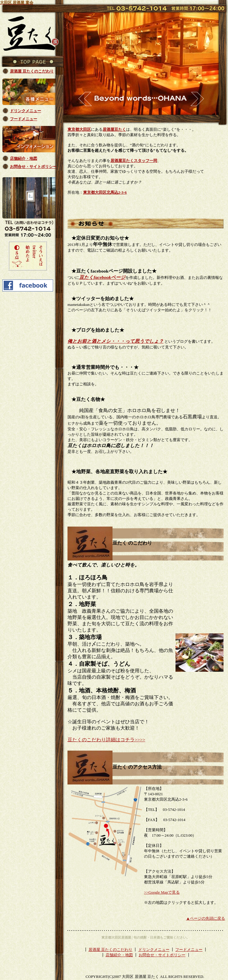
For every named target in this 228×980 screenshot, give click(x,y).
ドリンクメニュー (154, 950)
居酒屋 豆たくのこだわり (110, 950)
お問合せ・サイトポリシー (162, 955)
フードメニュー (189, 950)
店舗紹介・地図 (119, 955)
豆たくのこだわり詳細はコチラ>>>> (106, 740)
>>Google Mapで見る (162, 892)
